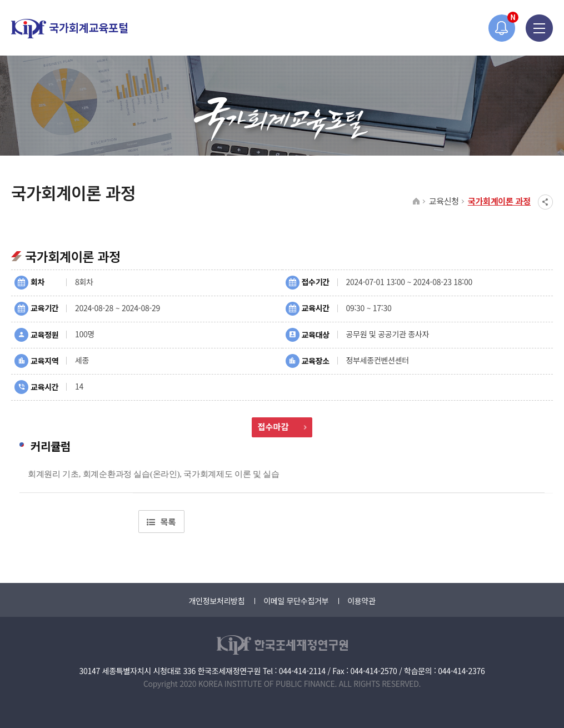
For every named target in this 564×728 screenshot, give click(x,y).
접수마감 (282, 427)
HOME (416, 202)
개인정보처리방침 (216, 601)
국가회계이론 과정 (499, 201)
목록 (161, 522)
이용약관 (361, 601)
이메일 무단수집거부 (296, 601)
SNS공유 (545, 202)
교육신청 (444, 201)
